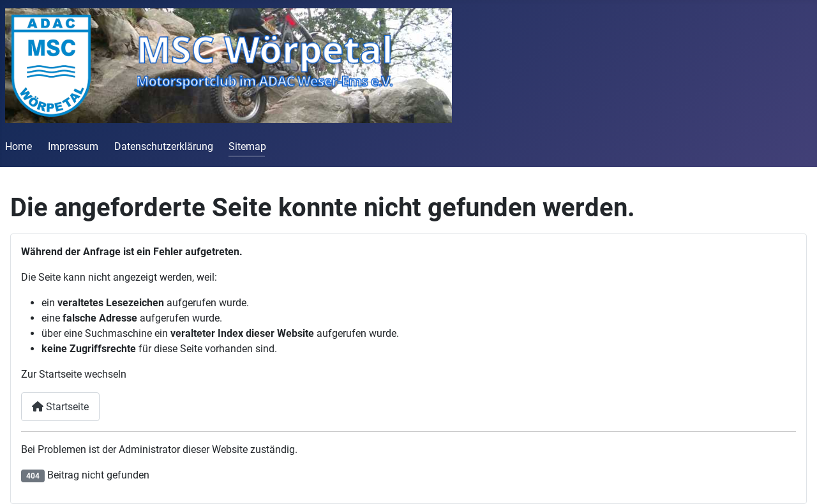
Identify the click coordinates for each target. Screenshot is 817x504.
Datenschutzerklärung (164, 146)
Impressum (73, 146)
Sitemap (247, 146)
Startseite (60, 407)
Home (19, 146)
